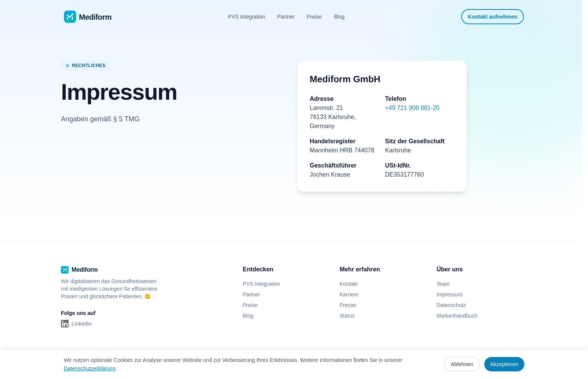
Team (443, 284)
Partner (286, 17)
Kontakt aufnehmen (493, 17)
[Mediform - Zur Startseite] (88, 17)
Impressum (450, 294)
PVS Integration (246, 17)
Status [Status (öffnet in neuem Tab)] (350, 316)
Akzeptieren (504, 364)
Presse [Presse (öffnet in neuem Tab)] (351, 305)
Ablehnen (462, 364)
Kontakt (349, 284)
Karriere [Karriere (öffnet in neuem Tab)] (352, 294)
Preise (314, 17)
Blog (339, 17)
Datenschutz (451, 305)
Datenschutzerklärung (90, 368)
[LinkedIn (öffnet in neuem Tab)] (76, 324)
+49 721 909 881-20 (412, 108)
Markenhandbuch (457, 316)
